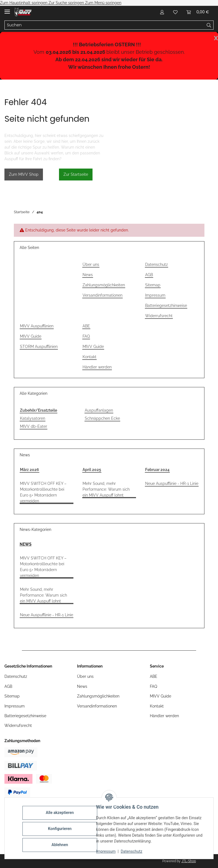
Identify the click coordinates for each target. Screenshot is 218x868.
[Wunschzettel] (175, 12)
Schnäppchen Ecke (102, 418)
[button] (162, 12)
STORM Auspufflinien (39, 347)
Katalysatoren (33, 418)
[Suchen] (105, 25)
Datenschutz (133, 851)
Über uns (91, 264)
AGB (149, 275)
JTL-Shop (189, 861)
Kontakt (89, 357)
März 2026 (30, 470)
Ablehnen (61, 845)
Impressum (107, 851)
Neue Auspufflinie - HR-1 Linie (172, 483)
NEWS (26, 544)
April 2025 (92, 470)
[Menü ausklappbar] (7, 9)
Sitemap (153, 285)
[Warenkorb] (198, 12)
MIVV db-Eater (34, 426)
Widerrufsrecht (159, 316)
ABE (86, 326)
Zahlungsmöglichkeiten (104, 285)
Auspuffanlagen (99, 410)
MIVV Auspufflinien (37, 326)
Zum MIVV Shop (24, 174)
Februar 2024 (157, 470)
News (88, 275)
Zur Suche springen (67, 3)
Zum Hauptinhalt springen (24, 3)
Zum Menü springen (103, 3)
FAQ (86, 336)
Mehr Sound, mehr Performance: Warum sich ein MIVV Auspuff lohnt (106, 489)
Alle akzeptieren (61, 813)
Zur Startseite (76, 174)
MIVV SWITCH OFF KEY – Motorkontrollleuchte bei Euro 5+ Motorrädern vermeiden (43, 492)
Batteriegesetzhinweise (166, 306)
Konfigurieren (61, 829)
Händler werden (97, 367)
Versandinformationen (102, 295)
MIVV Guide (31, 336)
